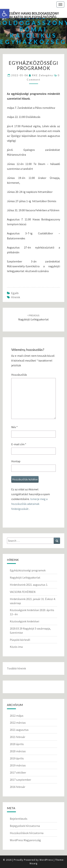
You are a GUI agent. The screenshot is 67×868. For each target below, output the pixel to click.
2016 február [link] (18, 787)
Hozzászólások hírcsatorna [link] (27, 833)
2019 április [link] (17, 758)
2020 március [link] (18, 751)
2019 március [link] (18, 765)
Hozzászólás (19, 375)
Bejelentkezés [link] (19, 819)
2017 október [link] (18, 772)
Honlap (16, 461)
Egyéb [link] (15, 293)
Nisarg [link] (34, 863)
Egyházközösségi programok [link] (28, 570)
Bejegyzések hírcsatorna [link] (25, 826)
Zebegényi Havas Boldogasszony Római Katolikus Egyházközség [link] (31, 14)
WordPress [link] (46, 860)
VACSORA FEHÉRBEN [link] (23, 592)
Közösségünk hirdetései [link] (24, 621)
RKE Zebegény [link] (43, 75)
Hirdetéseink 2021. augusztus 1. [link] (29, 585)
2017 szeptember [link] (20, 780)
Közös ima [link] (16, 647)
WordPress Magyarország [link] (25, 840)
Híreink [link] (16, 297)
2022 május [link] (17, 716)
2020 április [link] (17, 744)
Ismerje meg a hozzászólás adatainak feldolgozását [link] (29, 504)
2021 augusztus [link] (19, 730)
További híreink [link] (16, 668)
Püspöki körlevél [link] (20, 640)
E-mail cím (19, 444)
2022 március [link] (18, 723)
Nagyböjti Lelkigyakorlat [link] (25, 577)
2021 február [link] (18, 737)
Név (14, 427)
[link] (5, 14)
